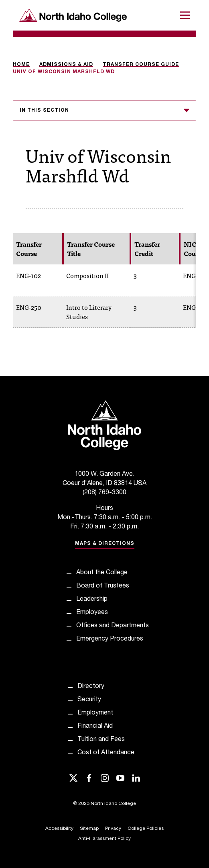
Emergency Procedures (110, 639)
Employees (92, 613)
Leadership (92, 600)
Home (21, 65)
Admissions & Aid (66, 65)
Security (89, 700)
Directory (91, 687)
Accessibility (59, 829)
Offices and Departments (113, 626)
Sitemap (89, 829)
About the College (102, 573)
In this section (104, 111)
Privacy (113, 829)
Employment (95, 713)
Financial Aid (95, 727)
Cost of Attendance (106, 753)
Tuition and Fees (101, 740)
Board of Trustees (103, 586)
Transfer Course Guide (141, 65)
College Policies (146, 829)
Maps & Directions (105, 544)
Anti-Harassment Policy (104, 839)
